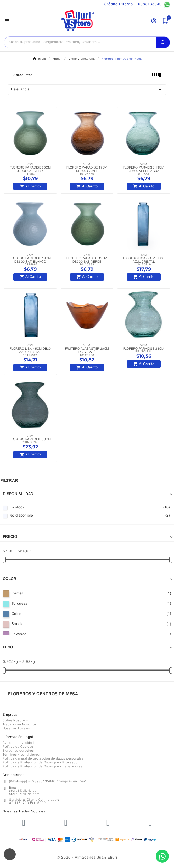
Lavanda (91, 634)
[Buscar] (80, 42)
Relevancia (87, 90)
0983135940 (154, 4)
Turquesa (91, 604)
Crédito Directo (118, 4)
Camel (91, 594)
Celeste (91, 614)
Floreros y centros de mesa (43, 694)
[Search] (163, 42)
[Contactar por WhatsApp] (162, 856)
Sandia (91, 624)
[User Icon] (154, 21)
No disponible (90, 516)
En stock (90, 508)
